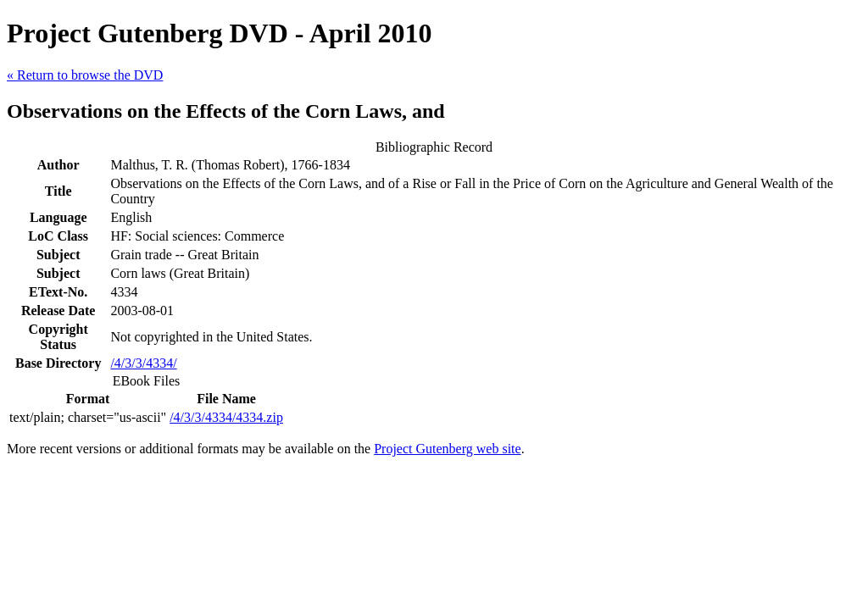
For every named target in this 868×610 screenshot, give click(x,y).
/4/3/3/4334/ (143, 363)
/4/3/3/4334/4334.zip (226, 417)
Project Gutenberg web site (447, 449)
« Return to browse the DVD (85, 75)
